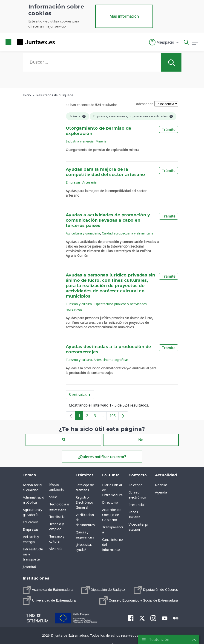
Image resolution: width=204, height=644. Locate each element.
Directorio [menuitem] (110, 502)
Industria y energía (80, 141)
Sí (63, 440)
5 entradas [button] (82, 396)
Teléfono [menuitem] (136, 485)
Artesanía (89, 182)
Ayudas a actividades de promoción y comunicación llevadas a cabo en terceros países (108, 220)
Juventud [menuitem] (29, 566)
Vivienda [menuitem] (56, 549)
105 (114, 417)
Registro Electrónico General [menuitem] (84, 502)
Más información (124, 16)
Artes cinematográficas (111, 360)
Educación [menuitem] (30, 522)
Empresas (73, 182)
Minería (101, 141)
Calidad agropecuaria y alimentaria (128, 233)
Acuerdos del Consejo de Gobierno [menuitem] (112, 515)
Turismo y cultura (79, 304)
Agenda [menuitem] (161, 492)
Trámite (169, 129)
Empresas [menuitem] (31, 529)
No (141, 440)
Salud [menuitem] (53, 497)
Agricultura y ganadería (83, 233)
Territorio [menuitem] (57, 516)
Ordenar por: (144, 104)
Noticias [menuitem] (161, 485)
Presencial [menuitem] (137, 505)
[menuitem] (48, 590)
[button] (164, 42)
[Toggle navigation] (61, 42)
